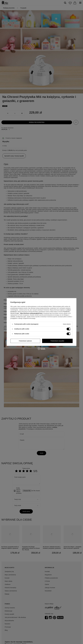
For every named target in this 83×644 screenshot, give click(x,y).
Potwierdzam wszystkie (57, 341)
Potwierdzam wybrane (25, 341)
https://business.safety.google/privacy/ (31, 313)
